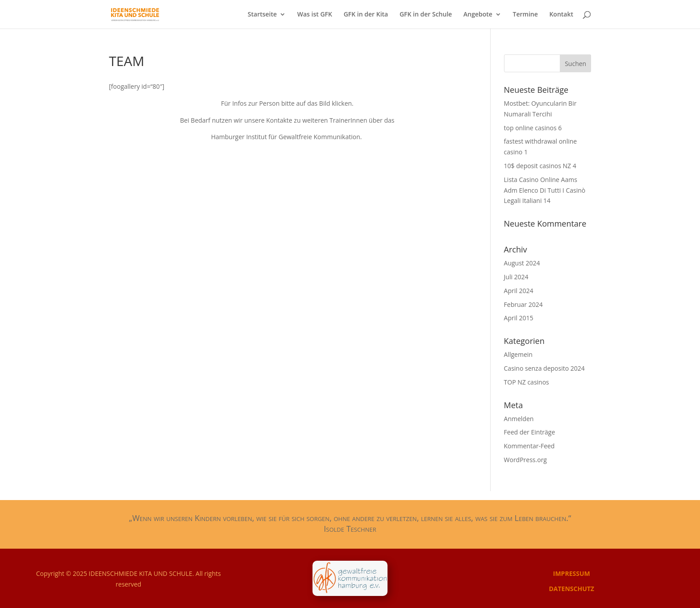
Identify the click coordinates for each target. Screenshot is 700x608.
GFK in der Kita (366, 15)
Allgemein (518, 354)
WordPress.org (525, 460)
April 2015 (519, 318)
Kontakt (561, 15)
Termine (525, 15)
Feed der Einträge (530, 432)
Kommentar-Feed (529, 446)
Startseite (262, 15)
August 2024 (522, 263)
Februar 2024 (523, 304)
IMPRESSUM (572, 573)
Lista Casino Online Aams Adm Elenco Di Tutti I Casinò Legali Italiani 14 (545, 190)
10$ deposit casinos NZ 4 (540, 166)
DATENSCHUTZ (571, 589)
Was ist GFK (315, 15)
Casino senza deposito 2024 (544, 368)
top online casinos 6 (533, 128)
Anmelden (519, 419)
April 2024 (519, 291)
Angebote (478, 15)
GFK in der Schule (426, 15)
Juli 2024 (516, 277)
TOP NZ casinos (527, 382)
